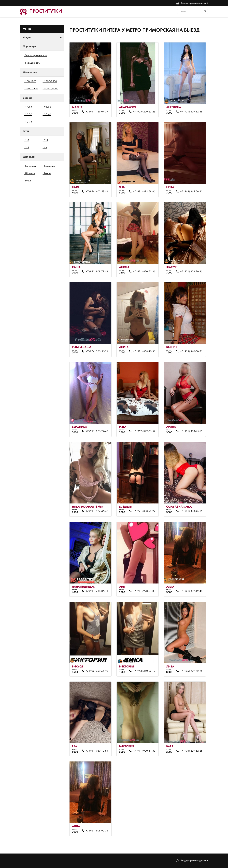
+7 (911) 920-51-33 (144, 272)
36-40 (48, 115)
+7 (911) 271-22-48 (97, 431)
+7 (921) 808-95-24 (144, 511)
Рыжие (48, 174)
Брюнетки (49, 166)
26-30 (29, 115)
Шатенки (30, 174)
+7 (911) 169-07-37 (97, 112)
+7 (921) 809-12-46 (191, 112)
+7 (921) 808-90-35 (191, 272)
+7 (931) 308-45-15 (191, 431)
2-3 (46, 140)
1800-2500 (50, 81)
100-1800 (31, 81)
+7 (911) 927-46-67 (97, 511)
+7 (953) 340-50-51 (191, 352)
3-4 (27, 148)
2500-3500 (32, 89)
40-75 (29, 122)
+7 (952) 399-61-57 (144, 431)
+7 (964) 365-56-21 (191, 192)
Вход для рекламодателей (194, 3)
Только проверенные (36, 56)
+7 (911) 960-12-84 (97, 751)
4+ (46, 148)
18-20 (29, 107)
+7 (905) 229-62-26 (144, 112)
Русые (28, 181)
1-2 (27, 140)
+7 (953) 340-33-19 (144, 671)
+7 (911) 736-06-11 (97, 591)
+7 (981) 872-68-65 (144, 192)
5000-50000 (51, 89)
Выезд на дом (32, 63)
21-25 (48, 107)
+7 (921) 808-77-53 (97, 272)
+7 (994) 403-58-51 (97, 192)
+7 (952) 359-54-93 (97, 671)
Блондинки (31, 166)
